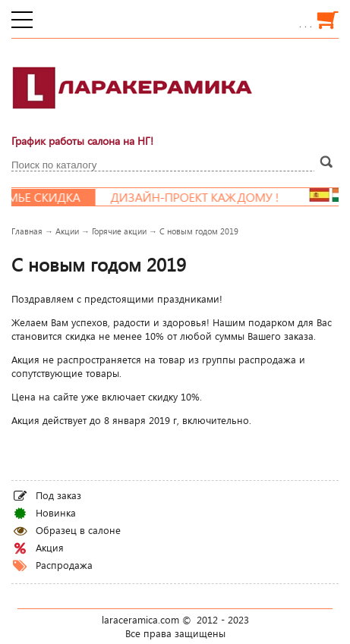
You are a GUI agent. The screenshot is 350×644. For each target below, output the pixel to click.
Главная (27, 231)
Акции (67, 231)
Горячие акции (119, 231)
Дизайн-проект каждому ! (200, 197)
